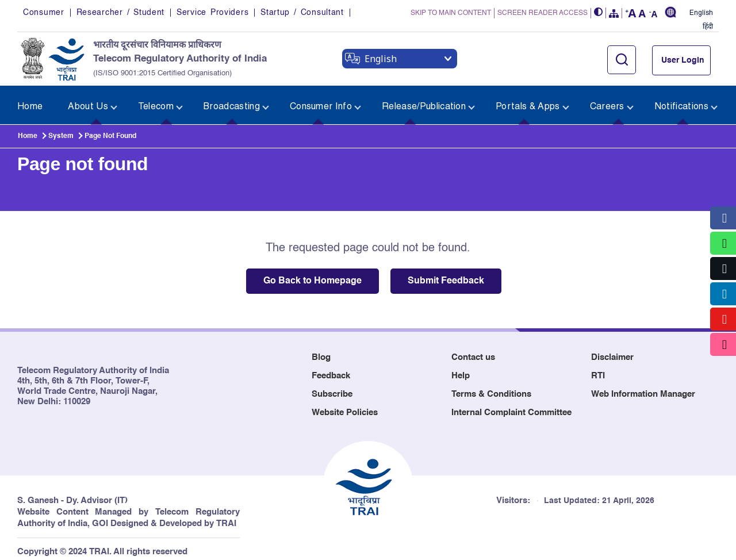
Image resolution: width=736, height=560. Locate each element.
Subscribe (332, 388)
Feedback (331, 369)
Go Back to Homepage (313, 275)
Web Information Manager (643, 388)
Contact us (473, 351)
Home (28, 130)
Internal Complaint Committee (511, 406)
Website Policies (345, 406)
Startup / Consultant (302, 13)
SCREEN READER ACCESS (543, 13)
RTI (598, 369)
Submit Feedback (446, 275)
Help (461, 369)
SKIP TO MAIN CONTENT (451, 13)
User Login (683, 60)
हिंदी (708, 27)
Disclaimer (612, 351)
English (701, 13)
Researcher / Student (120, 13)
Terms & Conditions (491, 388)
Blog (321, 351)
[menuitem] (33, 102)
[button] (599, 13)
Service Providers (212, 13)
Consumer (44, 13)
